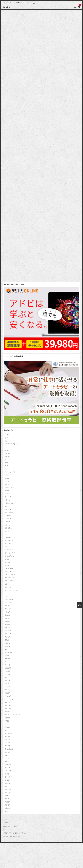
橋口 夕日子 (8, 733)
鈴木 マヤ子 (8, 777)
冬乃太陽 (7, 628)
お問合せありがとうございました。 (15, 833)
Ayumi (7, 438)
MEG (6, 459)
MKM (6, 466)
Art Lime (7, 435)
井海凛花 (7, 615)
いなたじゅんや (9, 503)
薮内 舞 (7, 768)
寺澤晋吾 (7, 681)
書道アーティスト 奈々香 (12, 715)
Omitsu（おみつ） (10, 472)
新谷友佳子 (8, 709)
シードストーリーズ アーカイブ (14, 590)
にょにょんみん (9, 550)
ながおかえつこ (9, 540)
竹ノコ (7, 758)
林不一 (7, 730)
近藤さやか (8, 771)
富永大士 (7, 677)
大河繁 (7, 656)
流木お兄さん (9, 749)
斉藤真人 (7, 705)
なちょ (7, 547)
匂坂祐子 (7, 637)
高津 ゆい (8, 799)
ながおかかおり (9, 544)
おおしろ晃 (8, 509)
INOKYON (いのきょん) (12, 444)
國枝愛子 (7, 649)
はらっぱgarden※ (10, 553)
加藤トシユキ (9, 634)
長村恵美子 (8, 783)
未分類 (7, 721)
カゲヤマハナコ (9, 584)
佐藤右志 (7, 621)
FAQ (4, 830)
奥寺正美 (7, 662)
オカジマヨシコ (9, 578)
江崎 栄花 (8, 746)
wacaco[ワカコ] (9, 488)
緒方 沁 (7, 762)
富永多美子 (8, 674)
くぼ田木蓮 (8, 516)
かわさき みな (9, 512)
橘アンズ (7, 737)
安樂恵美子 (8, 668)
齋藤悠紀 (7, 808)
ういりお (7, 506)
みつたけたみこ (9, 556)
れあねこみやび (9, 568)
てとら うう (8, 531)
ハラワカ (7, 593)
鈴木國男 (7, 780)
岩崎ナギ (7, 690)
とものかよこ (9, 537)
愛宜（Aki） (8, 702)
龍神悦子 (7, 811)
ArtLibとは (6, 823)
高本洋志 (7, 796)
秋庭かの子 (8, 755)
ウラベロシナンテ (10, 575)
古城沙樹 (7, 643)
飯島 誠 (7, 793)
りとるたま (8, 565)
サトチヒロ (8, 587)
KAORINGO (8, 450)
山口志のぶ (8, 687)
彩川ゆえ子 (8, 696)
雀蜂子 (7, 786)
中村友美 (7, 612)
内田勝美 (7, 625)
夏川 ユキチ (8, 653)
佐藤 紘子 (8, 618)
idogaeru (7, 441)
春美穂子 (7, 712)
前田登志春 (8, 631)
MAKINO (7, 453)
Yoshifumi (7, 494)
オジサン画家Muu (10, 581)
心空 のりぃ (9, 699)
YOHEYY (7, 491)
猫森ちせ (7, 752)
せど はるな (8, 528)
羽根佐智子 (8, 765)
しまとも (7, 525)
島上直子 (7, 693)
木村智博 (7, 718)
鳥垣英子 (7, 802)
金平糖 (7, 774)
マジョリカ (8, 603)
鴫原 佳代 (8, 805)
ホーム (5, 819)
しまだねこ (8, 522)
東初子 (7, 724)
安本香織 (7, 665)
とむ (6, 534)
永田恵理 (7, 743)
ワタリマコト (9, 609)
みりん (7, 559)
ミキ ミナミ (8, 606)
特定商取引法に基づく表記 (12, 837)
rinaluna (7, 481)
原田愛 (7, 640)
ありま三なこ (9, 497)
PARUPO (7, 475)
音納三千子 (8, 790)
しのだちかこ (9, 519)
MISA (6, 463)
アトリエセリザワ (10, 572)
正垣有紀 (7, 740)
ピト (6, 596)
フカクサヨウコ (9, 600)
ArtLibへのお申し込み (10, 826)
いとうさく (8, 500)
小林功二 (7, 684)
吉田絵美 (7, 646)
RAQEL (7, 478)
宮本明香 (7, 671)
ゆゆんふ (7, 562)
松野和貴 (7, 727)
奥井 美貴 (8, 659)
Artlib (7, 7)
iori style (7, 447)
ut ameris (7, 484)
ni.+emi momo (9, 469)
